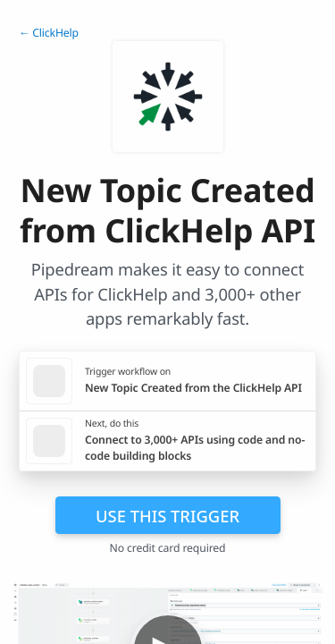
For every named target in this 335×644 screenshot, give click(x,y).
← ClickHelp (49, 33)
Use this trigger (167, 516)
